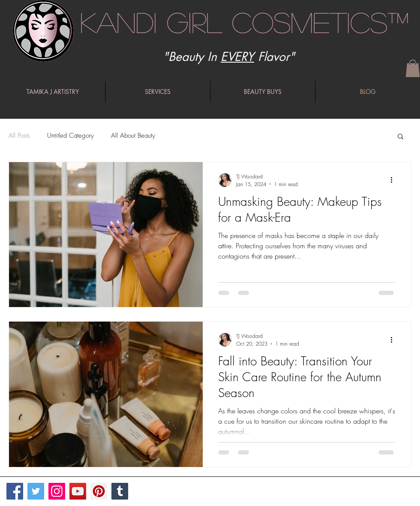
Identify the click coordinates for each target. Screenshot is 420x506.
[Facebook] (15, 491)
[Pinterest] (99, 491)
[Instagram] (57, 491)
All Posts (19, 136)
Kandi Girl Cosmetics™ (244, 22)
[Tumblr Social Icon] (120, 491)
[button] (413, 68)
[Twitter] (36, 491)
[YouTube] (78, 491)
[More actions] (394, 180)
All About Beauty (133, 136)
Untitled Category (70, 136)
